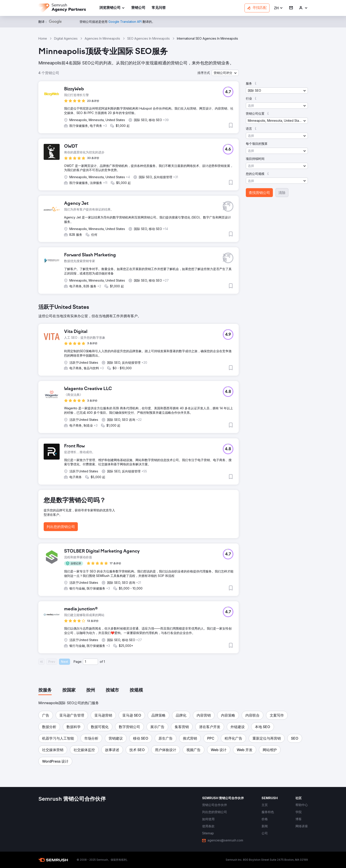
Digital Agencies (66, 38)
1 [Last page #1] (104, 662)
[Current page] (90, 662)
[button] (279, 8)
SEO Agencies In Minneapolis (149, 38)
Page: (78, 662)
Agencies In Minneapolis (102, 38)
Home (43, 38)
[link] (138, 8)
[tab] (45, 690)
